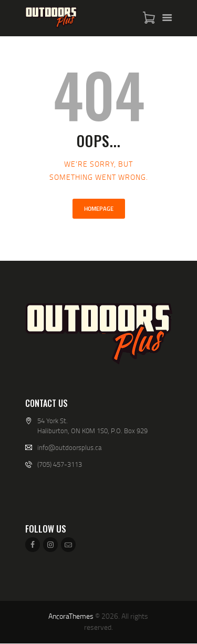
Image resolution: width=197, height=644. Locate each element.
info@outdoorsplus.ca (69, 447)
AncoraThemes (71, 616)
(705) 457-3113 (60, 464)
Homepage (99, 209)
